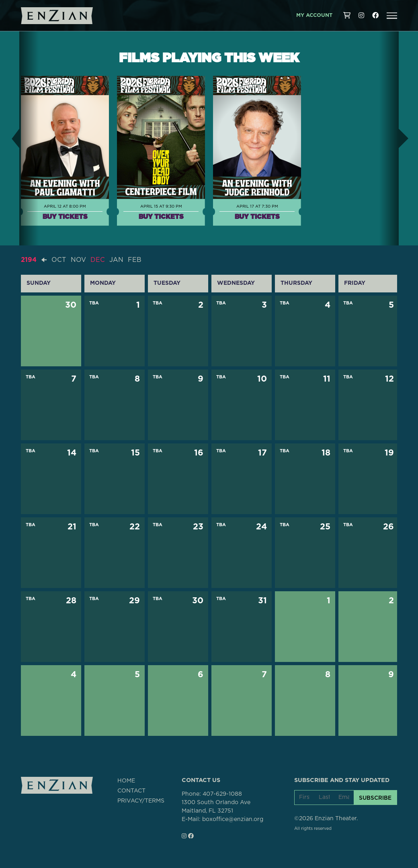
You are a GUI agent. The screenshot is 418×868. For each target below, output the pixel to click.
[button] (392, 16)
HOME (126, 781)
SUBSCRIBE (375, 798)
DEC (98, 260)
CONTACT (131, 791)
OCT (59, 260)
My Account (314, 15)
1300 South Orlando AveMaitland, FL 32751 (216, 807)
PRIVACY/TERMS (141, 801)
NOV (78, 260)
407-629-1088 (222, 794)
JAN (116, 260)
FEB (135, 260)
